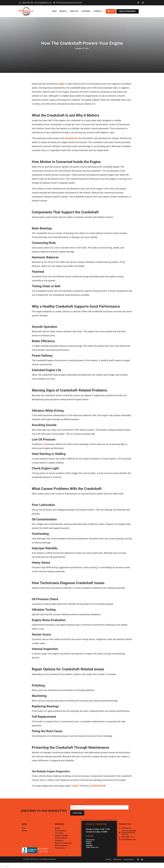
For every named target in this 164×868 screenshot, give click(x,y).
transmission (71, 138)
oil (44, 444)
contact (76, 786)
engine (61, 84)
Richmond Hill (99, 786)
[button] (54, 11)
